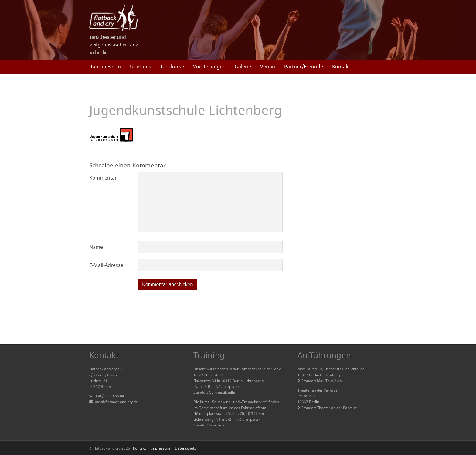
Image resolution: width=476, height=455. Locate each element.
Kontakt (341, 67)
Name (96, 247)
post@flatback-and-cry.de (116, 402)
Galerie (243, 67)
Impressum (160, 448)
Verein (268, 67)
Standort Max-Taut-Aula (320, 381)
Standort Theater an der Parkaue (327, 408)
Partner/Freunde (304, 67)
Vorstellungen (209, 67)
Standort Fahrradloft (211, 425)
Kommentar (103, 178)
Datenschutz (185, 448)
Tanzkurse (172, 67)
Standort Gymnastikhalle (214, 392)
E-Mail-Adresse (106, 265)
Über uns (141, 67)
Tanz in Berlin (105, 67)
